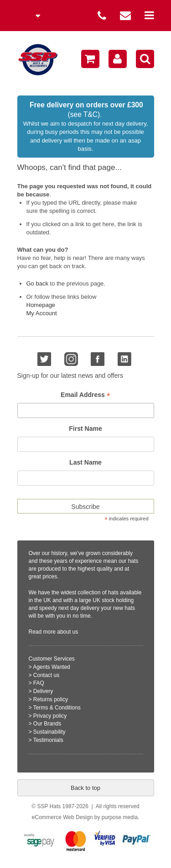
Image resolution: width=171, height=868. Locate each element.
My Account (42, 313)
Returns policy (51, 699)
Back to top (85, 788)
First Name (85, 429)
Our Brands (47, 724)
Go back (37, 283)
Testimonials (48, 740)
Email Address (85, 395)
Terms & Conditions (57, 708)
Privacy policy (50, 716)
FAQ (39, 683)
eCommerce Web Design (62, 817)
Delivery (43, 691)
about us (67, 632)
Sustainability (49, 732)
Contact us (46, 675)
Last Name (85, 462)
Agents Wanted (52, 667)
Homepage (41, 305)
